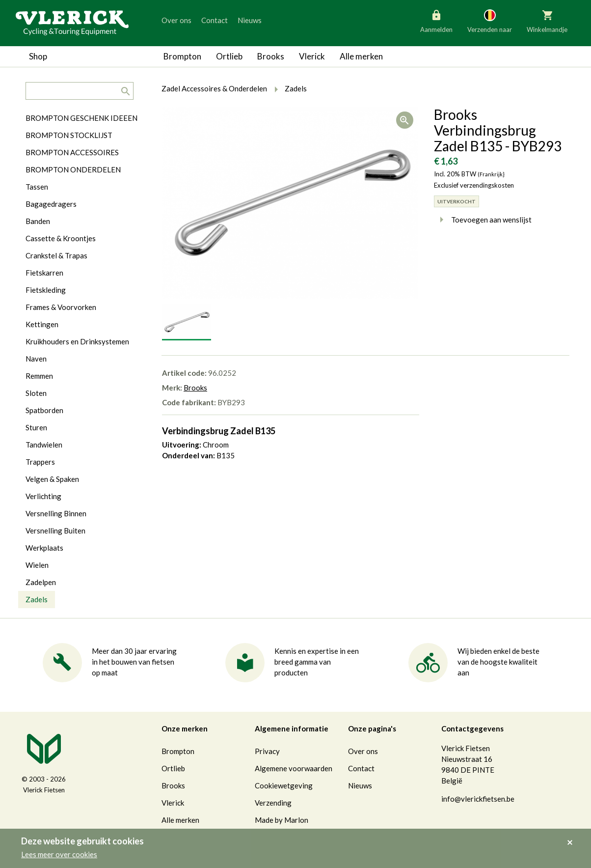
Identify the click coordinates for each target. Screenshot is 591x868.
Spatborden (44, 410)
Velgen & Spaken (52, 479)
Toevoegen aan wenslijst (483, 220)
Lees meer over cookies (59, 854)
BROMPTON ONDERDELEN (73, 169)
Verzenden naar (490, 21)
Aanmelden (436, 21)
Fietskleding (46, 290)
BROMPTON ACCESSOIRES (72, 152)
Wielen (37, 565)
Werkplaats (44, 548)
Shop (38, 56)
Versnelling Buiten (55, 531)
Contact (215, 20)
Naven (36, 359)
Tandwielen (44, 445)
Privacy (267, 751)
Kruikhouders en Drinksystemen (77, 341)
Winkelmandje (547, 21)
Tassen (37, 187)
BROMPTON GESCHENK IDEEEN (81, 118)
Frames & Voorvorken (61, 307)
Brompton (182, 56)
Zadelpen (41, 582)
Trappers (40, 462)
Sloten (36, 393)
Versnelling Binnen (56, 513)
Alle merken (361, 56)
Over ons (176, 20)
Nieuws (250, 20)
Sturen (36, 427)
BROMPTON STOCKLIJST (69, 135)
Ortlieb (229, 56)
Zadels (37, 599)
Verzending (273, 803)
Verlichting (43, 496)
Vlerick (312, 56)
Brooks (271, 56)
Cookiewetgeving (284, 785)
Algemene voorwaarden (294, 768)
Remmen (39, 376)
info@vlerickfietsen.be (478, 799)
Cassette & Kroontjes (61, 238)
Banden (38, 221)
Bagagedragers (51, 204)
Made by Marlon (282, 820)
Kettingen (42, 324)
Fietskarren (44, 273)
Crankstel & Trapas (56, 255)
